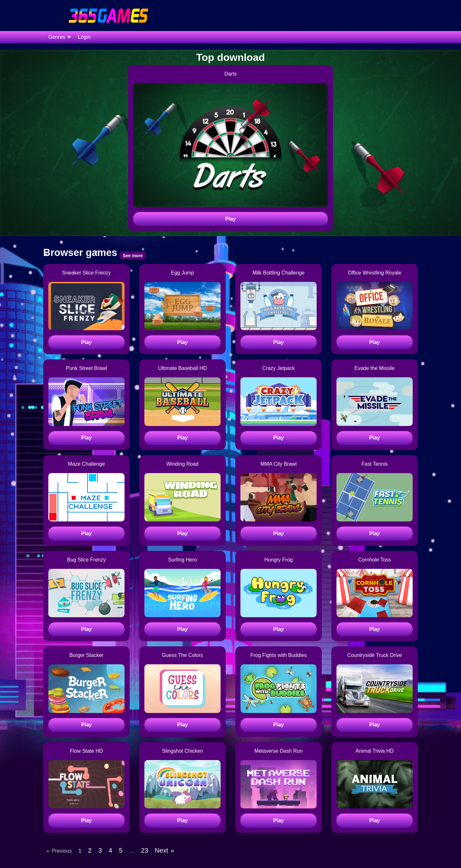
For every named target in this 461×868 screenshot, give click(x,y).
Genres (57, 37)
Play (231, 219)
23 (145, 850)
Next (162, 850)
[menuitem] (58, 37)
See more (133, 256)
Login (84, 37)
